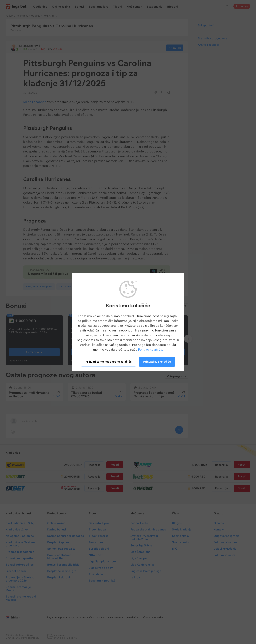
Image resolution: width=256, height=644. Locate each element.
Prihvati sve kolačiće (157, 362)
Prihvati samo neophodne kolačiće (108, 362)
